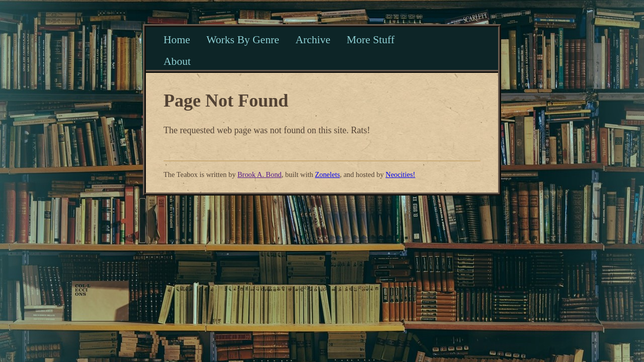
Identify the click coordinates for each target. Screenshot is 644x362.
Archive (313, 40)
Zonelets (328, 174)
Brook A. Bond (260, 174)
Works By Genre (243, 40)
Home (177, 40)
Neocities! (400, 174)
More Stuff (371, 40)
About (177, 61)
